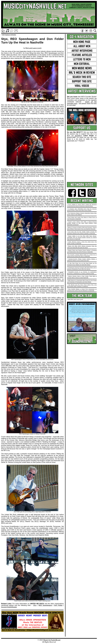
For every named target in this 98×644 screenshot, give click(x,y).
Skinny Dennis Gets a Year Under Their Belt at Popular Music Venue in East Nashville (82, 277)
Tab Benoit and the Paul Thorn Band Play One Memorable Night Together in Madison (82, 286)
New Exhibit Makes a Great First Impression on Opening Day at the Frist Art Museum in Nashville (82, 290)
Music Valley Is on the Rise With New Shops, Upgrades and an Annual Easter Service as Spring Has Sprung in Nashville (82, 237)
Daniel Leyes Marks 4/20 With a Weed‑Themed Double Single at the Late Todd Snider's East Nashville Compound (82, 223)
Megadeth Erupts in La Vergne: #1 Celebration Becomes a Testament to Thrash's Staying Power (82, 273)
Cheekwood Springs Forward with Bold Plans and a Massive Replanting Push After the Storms (82, 268)
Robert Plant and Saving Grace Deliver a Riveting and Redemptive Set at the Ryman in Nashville (82, 251)
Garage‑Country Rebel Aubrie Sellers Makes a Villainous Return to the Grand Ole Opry (82, 260)
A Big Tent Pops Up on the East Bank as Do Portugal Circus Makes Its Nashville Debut (82, 264)
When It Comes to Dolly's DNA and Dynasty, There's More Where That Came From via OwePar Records (82, 228)
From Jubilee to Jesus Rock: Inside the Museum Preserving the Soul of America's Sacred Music (82, 205)
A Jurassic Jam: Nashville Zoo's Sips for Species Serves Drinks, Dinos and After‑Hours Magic (82, 210)
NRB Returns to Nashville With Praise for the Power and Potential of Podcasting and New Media (82, 281)
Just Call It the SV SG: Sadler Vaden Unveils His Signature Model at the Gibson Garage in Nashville (82, 232)
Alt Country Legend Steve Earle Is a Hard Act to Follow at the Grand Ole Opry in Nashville (82, 255)
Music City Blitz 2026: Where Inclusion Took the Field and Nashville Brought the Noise (82, 247)
